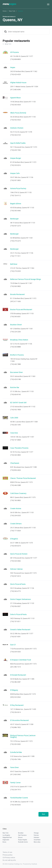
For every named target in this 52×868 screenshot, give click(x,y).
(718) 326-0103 (15, 135)
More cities (37, 842)
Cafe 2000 (14, 418)
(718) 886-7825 (15, 727)
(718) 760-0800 (15, 500)
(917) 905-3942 (15, 775)
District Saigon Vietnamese (21, 599)
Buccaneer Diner (17, 372)
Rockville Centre (23, 842)
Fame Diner (15, 767)
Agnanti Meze (15, 98)
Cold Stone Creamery (18, 493)
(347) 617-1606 (15, 301)
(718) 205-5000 (15, 744)
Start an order (46, 55)
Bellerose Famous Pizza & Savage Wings (26, 279)
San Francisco (22, 835)
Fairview (36, 835)
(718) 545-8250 (15, 805)
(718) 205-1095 (15, 425)
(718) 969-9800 (15, 286)
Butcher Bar (15, 387)
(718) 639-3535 (15, 652)
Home (5, 11)
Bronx (4, 842)
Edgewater (6, 840)
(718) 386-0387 (15, 682)
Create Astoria (16, 508)
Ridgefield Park (7, 837)
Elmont (20, 837)
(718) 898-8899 (15, 59)
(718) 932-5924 (15, 120)
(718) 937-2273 (15, 226)
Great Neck (37, 840)
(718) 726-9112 (15, 196)
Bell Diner (14, 264)
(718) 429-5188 (15, 379)
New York (12, 11)
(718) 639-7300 (15, 150)
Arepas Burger (16, 158)
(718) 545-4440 (15, 211)
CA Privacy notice (9, 858)
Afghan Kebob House (18, 83)
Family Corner (15, 783)
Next (43, 814)
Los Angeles (6, 835)
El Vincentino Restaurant (20, 720)
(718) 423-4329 (15, 74)
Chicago (36, 833)
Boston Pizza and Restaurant (21, 309)
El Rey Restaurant (17, 705)
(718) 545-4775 (15, 591)
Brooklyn (21, 833)
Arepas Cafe (15, 173)
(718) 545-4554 (15, 105)
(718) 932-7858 (15, 410)
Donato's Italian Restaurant (20, 630)
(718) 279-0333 (15, 271)
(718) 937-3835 (15, 180)
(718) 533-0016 (15, 165)
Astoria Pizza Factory (18, 188)
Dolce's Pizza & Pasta (18, 614)
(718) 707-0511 (15, 621)
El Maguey (14, 690)
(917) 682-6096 (15, 90)
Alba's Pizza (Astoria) (18, 113)
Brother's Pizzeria (17, 355)
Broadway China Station (19, 340)
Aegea (13, 67)
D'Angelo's (14, 539)
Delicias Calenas (16, 569)
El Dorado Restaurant (18, 675)
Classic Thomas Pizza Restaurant (23, 478)
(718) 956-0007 (15, 606)
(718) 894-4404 (15, 470)
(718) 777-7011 (15, 256)
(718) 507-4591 (15, 637)
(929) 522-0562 (15, 697)
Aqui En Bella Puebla (18, 143)
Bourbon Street (16, 325)
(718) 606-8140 (15, 395)
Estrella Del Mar (16, 752)
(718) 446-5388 (15, 485)
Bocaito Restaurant (17, 294)
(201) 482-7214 (15, 667)
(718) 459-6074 (15, 546)
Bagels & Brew (16, 204)
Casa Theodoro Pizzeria (19, 448)
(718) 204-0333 (15, 516)
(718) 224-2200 (15, 332)
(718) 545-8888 (15, 347)
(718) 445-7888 (15, 364)
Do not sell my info (9, 860)
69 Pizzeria (14, 52)
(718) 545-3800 (15, 455)
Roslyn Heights (23, 840)
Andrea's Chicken (17, 128)
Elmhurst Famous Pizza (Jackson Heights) (23, 736)
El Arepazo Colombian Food (21, 660)
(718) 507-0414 (15, 576)
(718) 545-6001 (15, 317)
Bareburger (14, 219)
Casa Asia (14, 433)
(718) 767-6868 (15, 440)
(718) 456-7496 (15, 759)
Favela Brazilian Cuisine (19, 798)
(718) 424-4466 (15, 561)
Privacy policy (8, 855)
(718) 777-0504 (15, 531)
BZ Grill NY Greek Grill (18, 403)
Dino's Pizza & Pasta (18, 584)
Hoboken (36, 837)
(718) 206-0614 (15, 712)
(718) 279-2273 (15, 241)
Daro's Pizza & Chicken (19, 554)
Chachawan (15, 463)
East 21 (13, 645)
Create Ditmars (16, 524)
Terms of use (7, 852)
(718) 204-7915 (15, 790)
